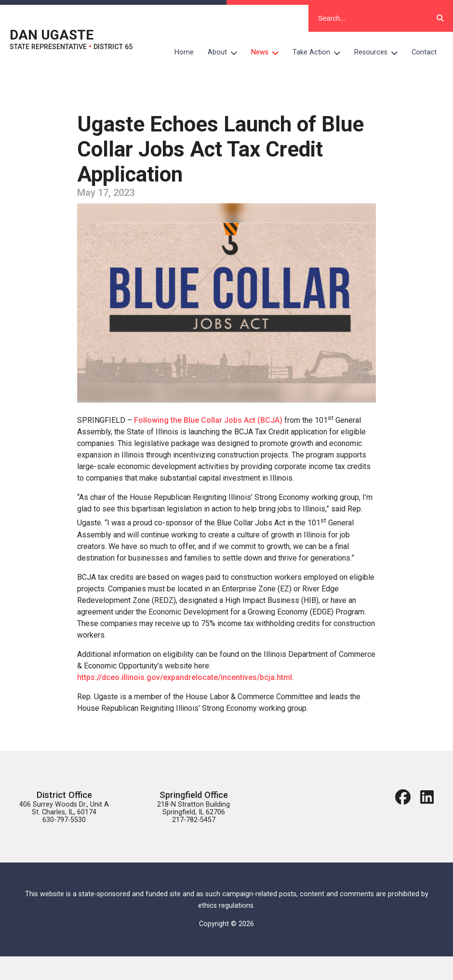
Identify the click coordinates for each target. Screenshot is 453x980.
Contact (424, 52)
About (226, 52)
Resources (380, 52)
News (268, 52)
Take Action (320, 52)
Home (184, 52)
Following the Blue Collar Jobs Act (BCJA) (208, 420)
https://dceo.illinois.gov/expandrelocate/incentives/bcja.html (185, 677)
